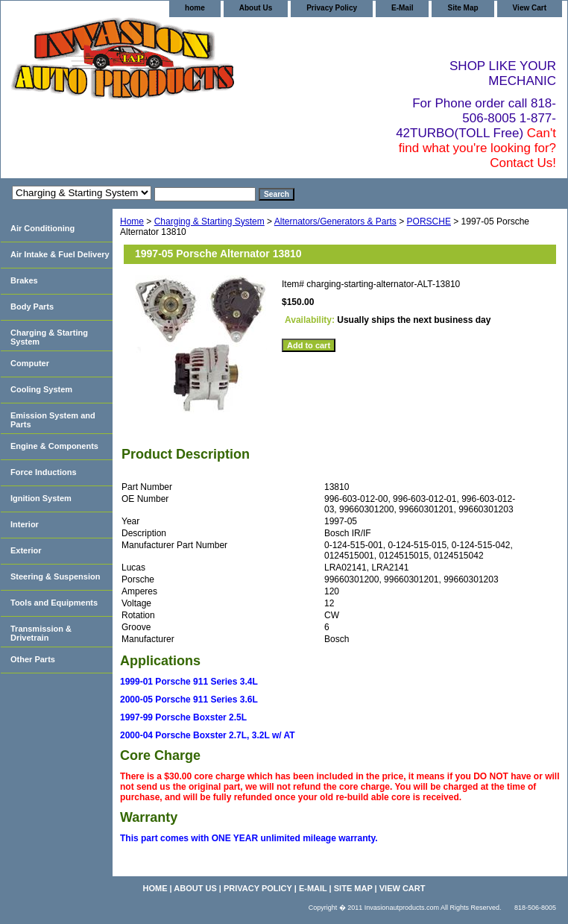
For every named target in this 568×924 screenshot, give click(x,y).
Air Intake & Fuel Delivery (60, 254)
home (195, 8)
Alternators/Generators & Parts (335, 221)
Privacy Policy (332, 8)
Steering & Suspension (55, 576)
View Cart (530, 8)
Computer (30, 363)
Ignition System (41, 498)
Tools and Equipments (54, 603)
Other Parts (33, 659)
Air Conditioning (42, 228)
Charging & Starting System (209, 221)
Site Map (463, 8)
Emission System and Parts (53, 420)
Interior (25, 524)
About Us (256, 8)
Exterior (26, 550)
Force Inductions (44, 472)
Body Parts (32, 307)
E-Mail (402, 8)
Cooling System (41, 389)
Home (132, 221)
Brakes (24, 280)
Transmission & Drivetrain (41, 633)
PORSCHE (429, 221)
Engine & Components (54, 446)
